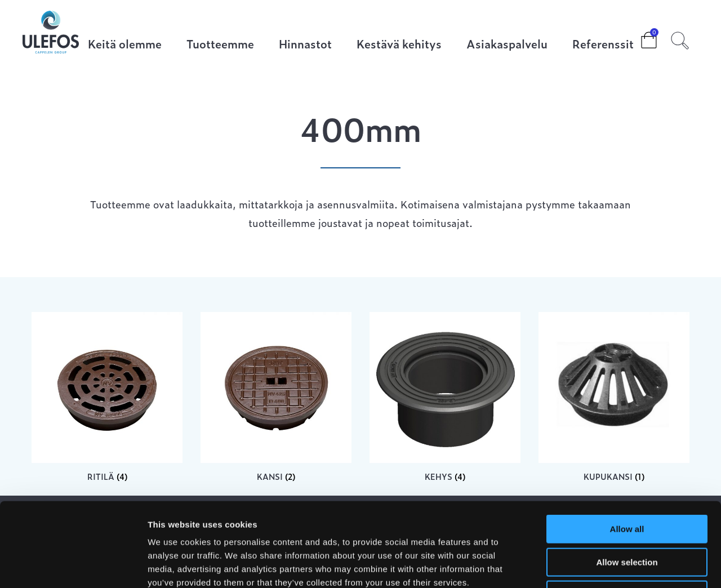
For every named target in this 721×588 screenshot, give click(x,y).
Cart (640, 37)
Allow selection (627, 484)
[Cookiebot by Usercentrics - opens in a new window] (73, 566)
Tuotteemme (220, 45)
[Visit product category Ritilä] (107, 397)
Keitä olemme (125, 45)
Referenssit (603, 45)
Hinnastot (305, 45)
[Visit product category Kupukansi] (614, 397)
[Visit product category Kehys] (445, 397)
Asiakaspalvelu (507, 45)
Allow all (627, 450)
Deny (627, 516)
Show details (591, 566)
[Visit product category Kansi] (276, 397)
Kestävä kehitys (399, 45)
